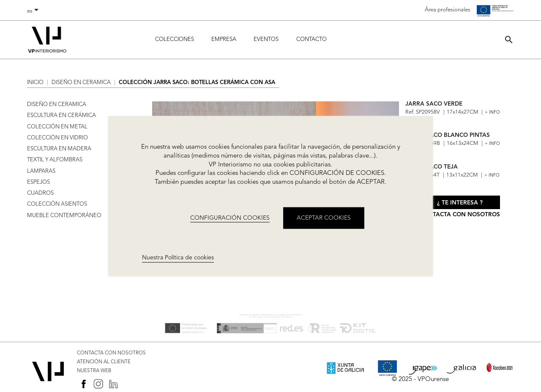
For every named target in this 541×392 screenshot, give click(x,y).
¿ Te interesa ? (460, 203)
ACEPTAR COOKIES (324, 218)
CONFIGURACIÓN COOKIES (230, 218)
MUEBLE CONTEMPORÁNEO (64, 216)
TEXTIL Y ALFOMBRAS (55, 160)
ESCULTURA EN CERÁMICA (61, 116)
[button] (509, 39)
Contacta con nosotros (460, 215)
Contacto (311, 39)
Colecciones (175, 39)
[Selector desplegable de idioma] (34, 11)
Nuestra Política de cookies (178, 258)
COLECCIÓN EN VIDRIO (57, 138)
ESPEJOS (38, 182)
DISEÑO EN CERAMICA (57, 105)
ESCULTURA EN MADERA (59, 149)
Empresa (224, 39)
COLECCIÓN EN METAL (57, 127)
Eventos (266, 39)
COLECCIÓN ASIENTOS (57, 204)
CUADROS (40, 193)
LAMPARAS (41, 171)
